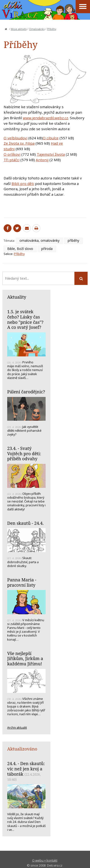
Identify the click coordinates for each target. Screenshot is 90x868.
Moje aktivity (19, 29)
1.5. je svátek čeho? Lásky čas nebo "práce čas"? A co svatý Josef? (25, 319)
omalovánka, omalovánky (39, 240)
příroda (47, 249)
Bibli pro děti (23, 183)
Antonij (42, 160)
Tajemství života (51, 154)
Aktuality (17, 297)
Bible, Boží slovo (20, 249)
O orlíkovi (12, 154)
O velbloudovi (15, 138)
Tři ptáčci (12, 160)
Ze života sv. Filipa (19, 143)
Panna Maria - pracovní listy (22, 582)
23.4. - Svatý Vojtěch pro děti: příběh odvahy (24, 453)
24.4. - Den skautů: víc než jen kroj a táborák (26, 769)
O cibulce (51, 138)
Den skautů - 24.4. (25, 523)
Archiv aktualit (17, 727)
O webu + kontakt (45, 860)
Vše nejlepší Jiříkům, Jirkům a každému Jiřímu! (25, 658)
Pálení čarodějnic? (26, 392)
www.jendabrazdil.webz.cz (45, 118)
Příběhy (52, 29)
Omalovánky (37, 29)
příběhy (73, 240)
